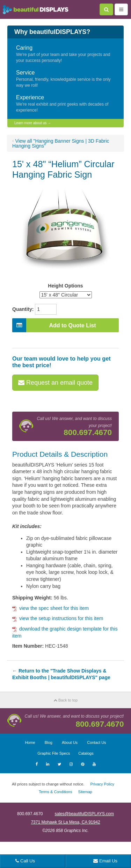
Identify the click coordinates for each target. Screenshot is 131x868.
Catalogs (86, 753)
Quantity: (23, 309)
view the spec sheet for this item (50, 608)
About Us (70, 742)
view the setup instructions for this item (58, 618)
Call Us (25, 861)
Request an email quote (55, 383)
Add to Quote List (54, 325)
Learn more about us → (33, 123)
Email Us (105, 861)
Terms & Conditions (55, 792)
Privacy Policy (102, 784)
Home (30, 742)
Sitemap (85, 792)
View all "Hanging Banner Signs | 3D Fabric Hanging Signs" (61, 143)
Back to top (65, 700)
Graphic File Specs (54, 753)
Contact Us (96, 742)
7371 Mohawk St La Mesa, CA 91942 (65, 822)
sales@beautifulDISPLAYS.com (84, 814)
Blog (49, 742)
